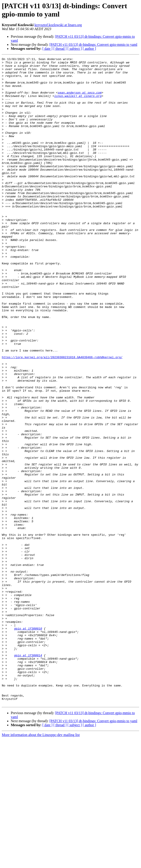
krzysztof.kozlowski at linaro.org (58, 25)
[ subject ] (75, 49)
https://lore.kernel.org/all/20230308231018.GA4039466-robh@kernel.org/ (62, 417)
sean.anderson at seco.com (80, 100)
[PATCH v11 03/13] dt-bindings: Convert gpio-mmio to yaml (93, 45)
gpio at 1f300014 (28, 775)
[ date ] (47, 49)
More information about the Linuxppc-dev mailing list (41, 864)
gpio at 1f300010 (28, 743)
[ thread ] (60, 49)
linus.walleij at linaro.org (78, 104)
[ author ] (89, 49)
